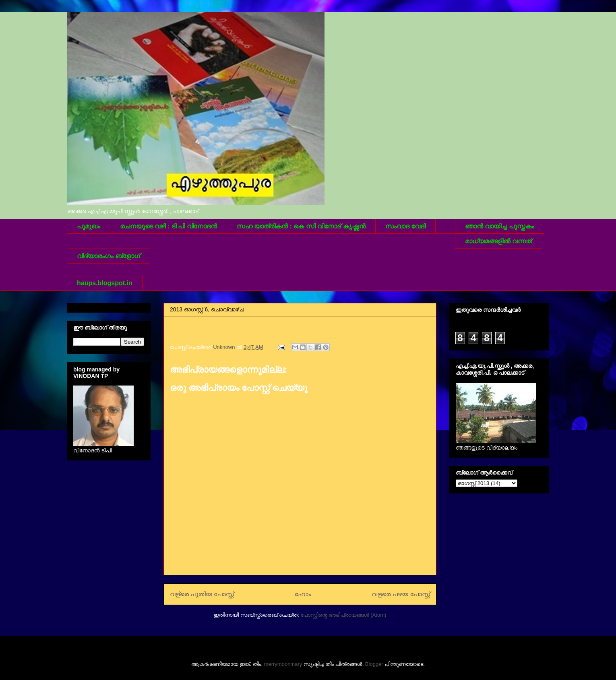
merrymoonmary (283, 664)
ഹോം (303, 594)
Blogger (374, 664)
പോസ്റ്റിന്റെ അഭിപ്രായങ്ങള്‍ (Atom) (343, 615)
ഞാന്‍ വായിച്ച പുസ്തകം (500, 226)
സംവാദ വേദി (405, 226)
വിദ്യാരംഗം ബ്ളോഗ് (109, 256)
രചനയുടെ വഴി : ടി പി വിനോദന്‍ (168, 226)
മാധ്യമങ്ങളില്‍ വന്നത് (498, 241)
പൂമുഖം (89, 226)
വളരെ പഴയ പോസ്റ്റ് (401, 594)
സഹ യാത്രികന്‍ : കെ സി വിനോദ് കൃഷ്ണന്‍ (301, 226)
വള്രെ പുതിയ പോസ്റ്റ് (202, 594)
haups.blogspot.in (105, 283)
